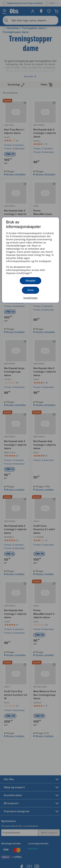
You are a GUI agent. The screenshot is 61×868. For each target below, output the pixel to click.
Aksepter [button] (30, 281)
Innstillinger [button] (30, 298)
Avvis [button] (31, 290)
